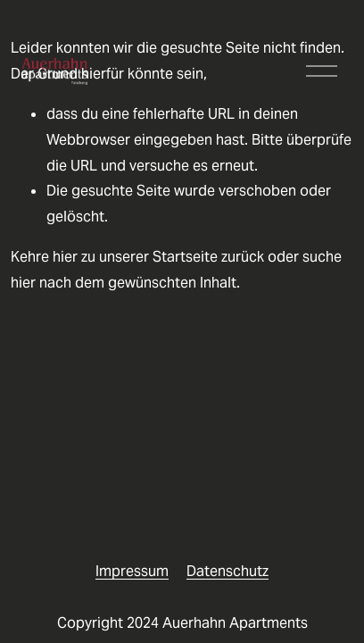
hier (65, 257)
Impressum (132, 571)
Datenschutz (227, 571)
